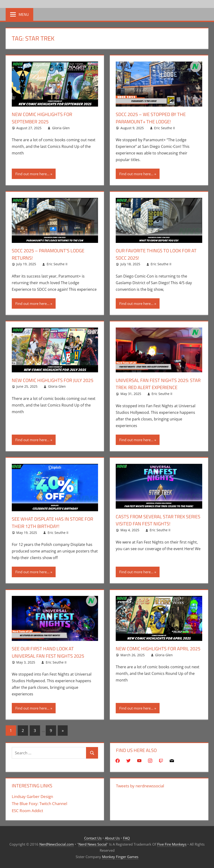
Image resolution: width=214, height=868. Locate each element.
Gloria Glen (61, 128)
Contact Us (93, 838)
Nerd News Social (93, 844)
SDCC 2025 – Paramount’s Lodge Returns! (52, 254)
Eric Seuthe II (165, 128)
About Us (112, 838)
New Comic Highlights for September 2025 (45, 118)
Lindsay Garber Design (32, 796)
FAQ (126, 838)
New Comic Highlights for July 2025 (50, 384)
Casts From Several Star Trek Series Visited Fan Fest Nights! (154, 520)
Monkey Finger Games (120, 857)
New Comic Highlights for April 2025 (156, 652)
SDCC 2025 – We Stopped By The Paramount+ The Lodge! (154, 118)
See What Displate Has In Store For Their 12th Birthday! (51, 522)
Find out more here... (32, 174)
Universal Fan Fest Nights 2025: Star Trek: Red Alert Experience (157, 384)
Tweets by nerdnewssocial (140, 786)
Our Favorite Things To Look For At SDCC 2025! (158, 254)
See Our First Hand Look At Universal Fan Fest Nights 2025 (51, 652)
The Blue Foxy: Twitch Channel (39, 804)
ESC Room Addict (27, 811)
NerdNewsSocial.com (57, 844)
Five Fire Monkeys (172, 844)
